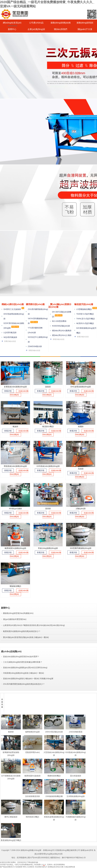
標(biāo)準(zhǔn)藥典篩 (62, 331)
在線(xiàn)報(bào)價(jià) (19, 393)
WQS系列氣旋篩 (10, 337)
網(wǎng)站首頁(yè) (12, 23)
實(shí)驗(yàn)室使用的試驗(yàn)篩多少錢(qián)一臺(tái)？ (26, 637)
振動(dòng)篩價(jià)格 (61, 23)
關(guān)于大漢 (85, 29)
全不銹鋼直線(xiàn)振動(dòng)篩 (11, 776)
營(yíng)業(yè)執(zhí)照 (53, 854)
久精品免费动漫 (69, 867)
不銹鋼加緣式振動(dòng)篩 (76, 817)
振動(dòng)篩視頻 (85, 23)
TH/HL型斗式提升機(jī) (86, 319)
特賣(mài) (15, 327)
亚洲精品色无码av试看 (56, 867)
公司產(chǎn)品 (36, 23)
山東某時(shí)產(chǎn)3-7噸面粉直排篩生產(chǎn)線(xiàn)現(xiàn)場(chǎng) (34, 625)
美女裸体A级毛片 (41, 867)
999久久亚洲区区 (29, 867)
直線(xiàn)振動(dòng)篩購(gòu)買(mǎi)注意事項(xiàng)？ (25, 668)
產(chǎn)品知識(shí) (11, 651)
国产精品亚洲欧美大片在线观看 (11, 867)
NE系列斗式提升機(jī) (85, 323)
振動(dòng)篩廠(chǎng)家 (31, 850)
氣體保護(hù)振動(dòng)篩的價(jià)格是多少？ (22, 631)
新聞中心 (12, 29)
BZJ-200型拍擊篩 (59, 321)
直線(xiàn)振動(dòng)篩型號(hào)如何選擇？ (21, 657)
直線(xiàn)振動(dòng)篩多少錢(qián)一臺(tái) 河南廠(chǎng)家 (28, 679)
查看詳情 (8, 391)
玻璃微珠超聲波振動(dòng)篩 (11, 752)
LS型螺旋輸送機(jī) (84, 309)
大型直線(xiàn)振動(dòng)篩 (54, 752)
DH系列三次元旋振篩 (12, 309)
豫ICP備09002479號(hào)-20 (74, 858)
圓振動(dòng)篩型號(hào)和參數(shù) (18, 613)
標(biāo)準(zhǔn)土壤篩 (62, 335)
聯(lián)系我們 (61, 29)
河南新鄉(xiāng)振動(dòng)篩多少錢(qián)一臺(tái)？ (23, 673)
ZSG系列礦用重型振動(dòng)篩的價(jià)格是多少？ (24, 684)
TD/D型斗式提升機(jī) (85, 314)
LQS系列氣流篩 (10, 333)
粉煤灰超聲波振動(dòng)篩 (54, 817)
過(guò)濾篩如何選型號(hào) (15, 619)
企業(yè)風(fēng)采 (36, 29)
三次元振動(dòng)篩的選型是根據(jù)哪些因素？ (23, 662)
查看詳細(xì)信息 (10, 341)
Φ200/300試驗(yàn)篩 (61, 326)
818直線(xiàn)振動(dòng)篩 (76, 752)
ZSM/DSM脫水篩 (35, 346)
